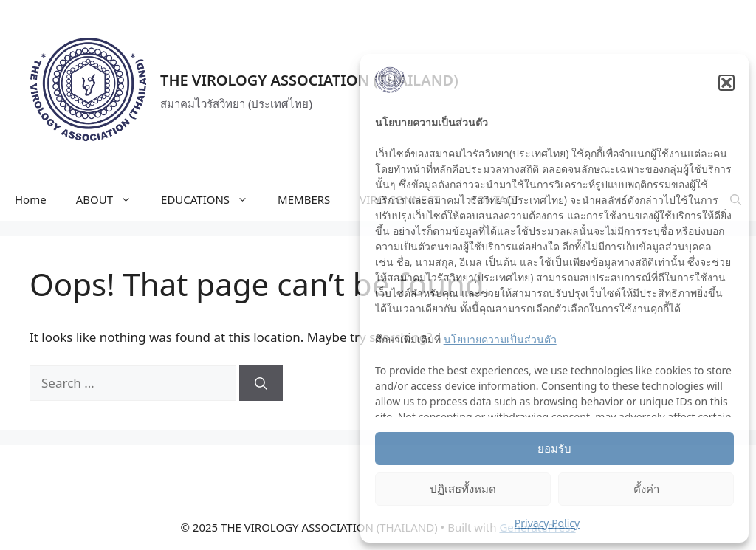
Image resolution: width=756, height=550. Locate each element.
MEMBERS (304, 199)
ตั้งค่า (646, 489)
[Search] (261, 383)
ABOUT (111, 199)
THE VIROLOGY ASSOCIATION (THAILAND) (309, 80)
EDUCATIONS (212, 199)
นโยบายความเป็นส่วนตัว (500, 339)
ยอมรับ (554, 448)
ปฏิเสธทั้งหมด (463, 489)
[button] (726, 83)
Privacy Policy (547, 523)
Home (31, 199)
